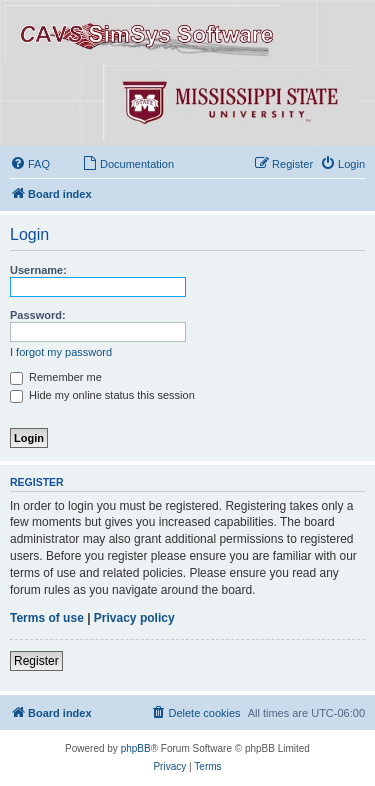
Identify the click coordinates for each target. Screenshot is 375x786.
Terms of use (47, 618)
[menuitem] (30, 164)
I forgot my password (61, 352)
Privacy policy (134, 618)
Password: (38, 315)
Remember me (56, 377)
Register (36, 661)
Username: (38, 270)
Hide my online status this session (102, 395)
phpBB (136, 748)
